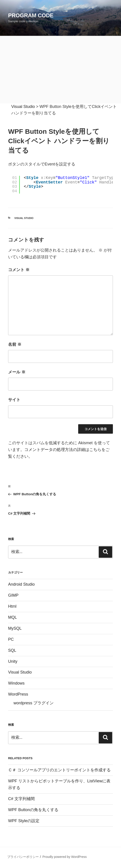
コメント (19, 270)
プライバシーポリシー (23, 857)
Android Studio (21, 584)
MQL (13, 617)
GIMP (13, 595)
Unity (13, 661)
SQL (12, 650)
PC (11, 639)
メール (17, 372)
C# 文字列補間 (21, 799)
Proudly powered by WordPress (65, 857)
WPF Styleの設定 (24, 821)
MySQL (15, 628)
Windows (16, 683)
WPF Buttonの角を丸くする (33, 810)
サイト (14, 400)
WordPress (18, 694)
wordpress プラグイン (34, 703)
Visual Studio (24, 218)
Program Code (31, 15)
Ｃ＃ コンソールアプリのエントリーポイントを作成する (59, 770)
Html (12, 606)
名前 (15, 344)
